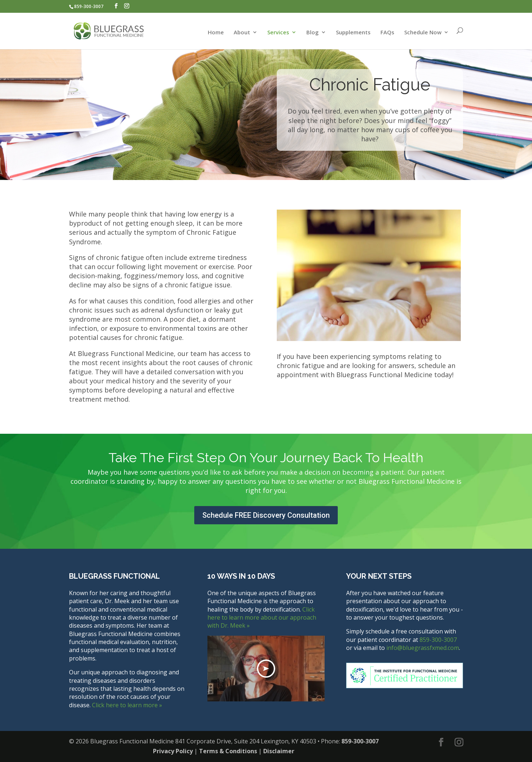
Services (278, 33)
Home (216, 33)
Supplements (353, 33)
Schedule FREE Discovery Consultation (266, 515)
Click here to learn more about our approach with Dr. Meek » (262, 618)
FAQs (387, 33)
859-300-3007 (89, 6)
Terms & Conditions (228, 751)
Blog (313, 33)
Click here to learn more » (127, 705)
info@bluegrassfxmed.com (423, 648)
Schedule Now (423, 33)
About (242, 33)
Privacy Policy (173, 751)
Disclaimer (279, 751)
